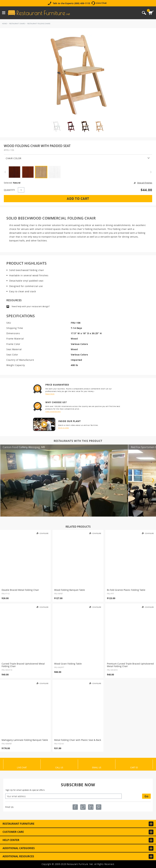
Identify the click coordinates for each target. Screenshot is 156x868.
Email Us (97, 767)
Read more (50, 394)
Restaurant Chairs (17, 24)
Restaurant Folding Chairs (39, 24)
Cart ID (134, 767)
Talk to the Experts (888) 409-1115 (71, 3)
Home (4, 24)
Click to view (64, 428)
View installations (53, 412)
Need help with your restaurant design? (31, 306)
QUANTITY (9, 190)
